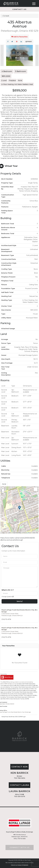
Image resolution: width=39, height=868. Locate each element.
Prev (2, 55)
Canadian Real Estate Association (26, 684)
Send (20, 601)
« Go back (6, 16)
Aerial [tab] (4, 484)
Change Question (8, 597)
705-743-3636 (21, 839)
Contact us (19, 9)
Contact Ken (19, 767)
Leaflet (9, 533)
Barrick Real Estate (26, 860)
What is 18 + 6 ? (8, 590)
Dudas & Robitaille (23, 865)
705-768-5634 (20, 778)
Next (37, 55)
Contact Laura (20, 785)
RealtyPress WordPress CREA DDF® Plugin (14, 717)
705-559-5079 (20, 796)
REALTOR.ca (7, 682)
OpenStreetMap (17, 533)
